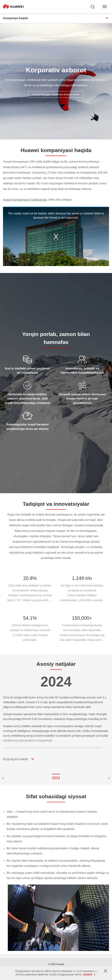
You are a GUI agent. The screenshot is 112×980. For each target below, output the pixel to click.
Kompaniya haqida (56, 18)
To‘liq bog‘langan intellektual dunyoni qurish (56, 94)
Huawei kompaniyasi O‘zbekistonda (25, 200)
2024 (56, 778)
